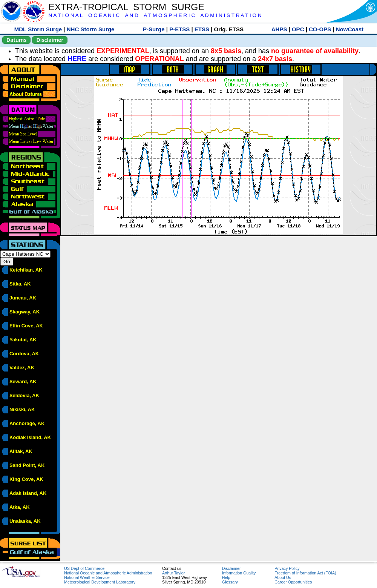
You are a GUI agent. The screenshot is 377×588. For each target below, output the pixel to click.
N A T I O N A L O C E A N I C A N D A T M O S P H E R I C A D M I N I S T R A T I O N (155, 15)
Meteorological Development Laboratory (100, 582)
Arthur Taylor (173, 573)
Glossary (230, 582)
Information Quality (239, 573)
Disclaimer (50, 40)
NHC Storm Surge (91, 29)
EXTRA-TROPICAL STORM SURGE (126, 7)
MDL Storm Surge (38, 29)
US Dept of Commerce (84, 568)
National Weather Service (87, 577)
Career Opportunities (293, 582)
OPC (298, 29)
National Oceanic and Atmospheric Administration (108, 573)
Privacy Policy (287, 568)
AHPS (279, 29)
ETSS (202, 29)
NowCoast (350, 29)
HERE (77, 59)
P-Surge (154, 29)
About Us (283, 577)
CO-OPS (320, 29)
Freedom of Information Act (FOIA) (305, 573)
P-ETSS (179, 29)
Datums (16, 40)
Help (226, 577)
